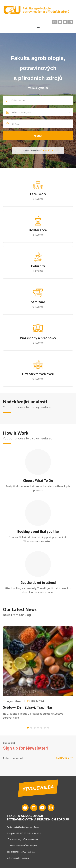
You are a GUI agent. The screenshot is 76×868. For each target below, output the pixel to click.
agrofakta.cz (15, 701)
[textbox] (38, 112)
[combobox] (38, 112)
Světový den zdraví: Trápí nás (28, 707)
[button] (38, 29)
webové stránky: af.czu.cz (18, 858)
